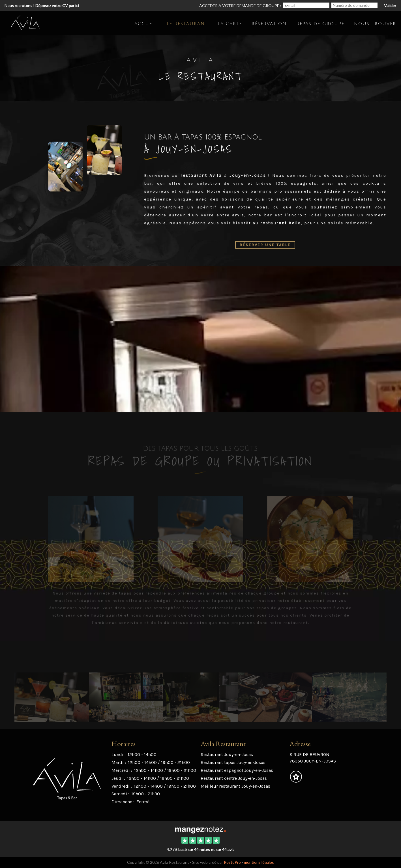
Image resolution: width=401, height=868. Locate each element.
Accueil (146, 24)
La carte (230, 24)
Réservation (269, 24)
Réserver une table (265, 245)
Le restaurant (187, 24)
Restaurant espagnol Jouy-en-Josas (237, 770)
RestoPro (232, 862)
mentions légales (259, 862)
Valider (390, 6)
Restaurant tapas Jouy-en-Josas (233, 762)
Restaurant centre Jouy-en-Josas (234, 778)
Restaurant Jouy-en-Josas (227, 754)
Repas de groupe (320, 24)
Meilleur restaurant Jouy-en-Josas (235, 786)
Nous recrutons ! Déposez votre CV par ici (42, 6)
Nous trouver (375, 24)
